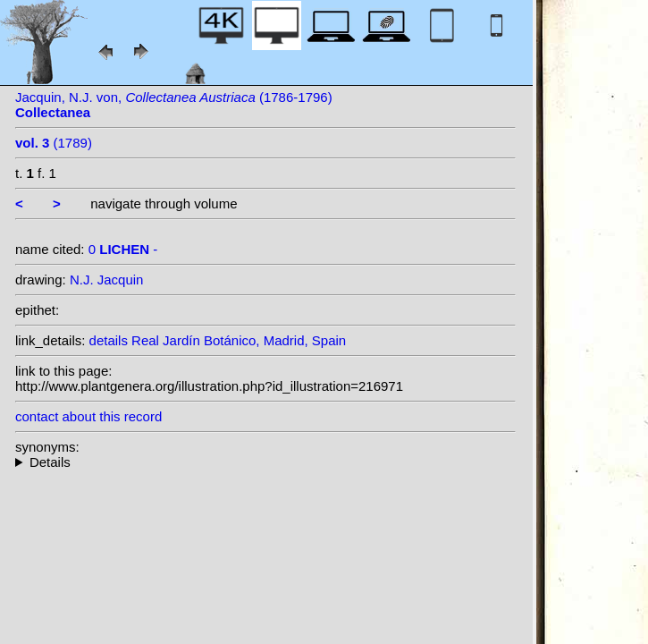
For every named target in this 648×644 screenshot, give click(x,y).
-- (265, 462)
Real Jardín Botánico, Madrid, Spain (239, 340)
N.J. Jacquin (107, 280)
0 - (123, 249)
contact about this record (88, 416)
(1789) (54, 143)
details (109, 340)
